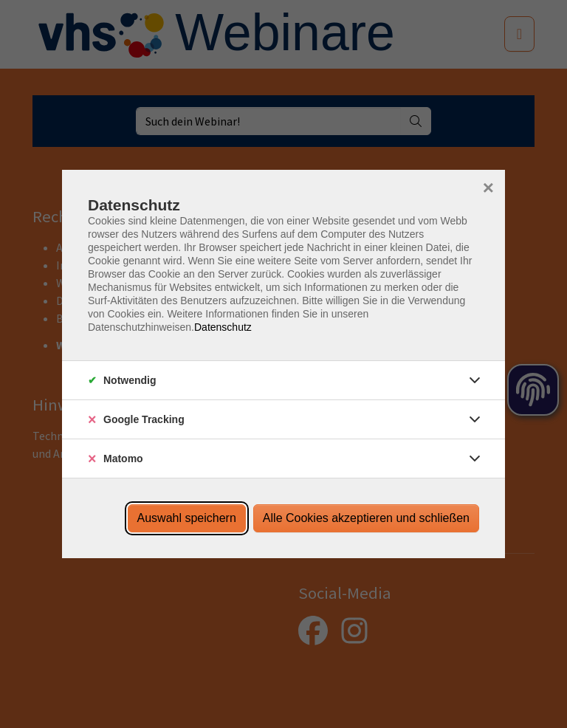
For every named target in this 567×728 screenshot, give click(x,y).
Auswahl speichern (187, 518)
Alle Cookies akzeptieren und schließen (366, 518)
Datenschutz (223, 327)
